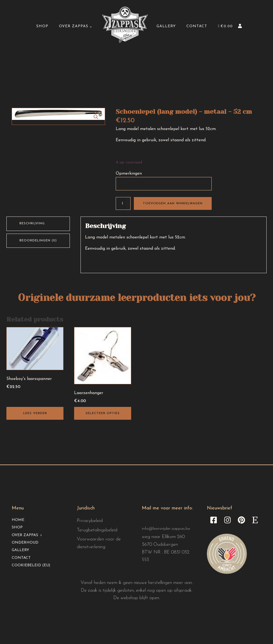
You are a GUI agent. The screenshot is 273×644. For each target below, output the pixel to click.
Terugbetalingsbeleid (97, 530)
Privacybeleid (90, 521)
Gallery (166, 27)
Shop (43, 27)
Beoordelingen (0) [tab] (38, 241)
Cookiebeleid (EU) (31, 565)
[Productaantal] (123, 203)
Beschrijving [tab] (32, 223)
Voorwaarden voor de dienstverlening (99, 543)
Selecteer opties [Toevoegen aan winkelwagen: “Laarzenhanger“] (103, 413)
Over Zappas (74, 27)
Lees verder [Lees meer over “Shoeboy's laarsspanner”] (35, 413)
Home (18, 520)
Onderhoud (25, 543)
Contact (197, 27)
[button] (96, 117)
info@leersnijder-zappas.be (166, 529)
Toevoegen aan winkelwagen (173, 203)
